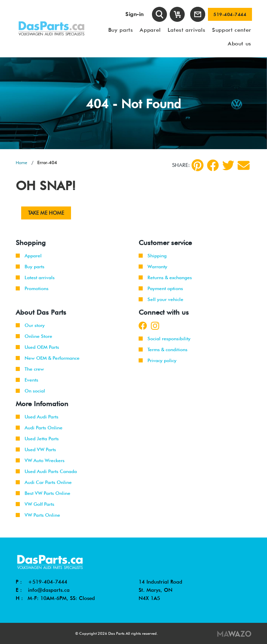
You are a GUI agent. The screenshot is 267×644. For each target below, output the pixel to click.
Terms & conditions (163, 349)
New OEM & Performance (48, 358)
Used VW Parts (36, 449)
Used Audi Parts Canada (46, 471)
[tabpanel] (133, 103)
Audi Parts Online (39, 428)
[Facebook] (213, 165)
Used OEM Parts (37, 347)
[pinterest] (198, 165)
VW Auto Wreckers (40, 460)
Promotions (32, 288)
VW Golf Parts (35, 504)
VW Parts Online (38, 515)
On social (30, 391)
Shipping (153, 256)
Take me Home (46, 213)
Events (27, 380)
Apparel (29, 256)
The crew (30, 369)
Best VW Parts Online (43, 493)
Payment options (161, 288)
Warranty (153, 267)
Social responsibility (165, 339)
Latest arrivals (35, 277)
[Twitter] (228, 165)
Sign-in (135, 14)
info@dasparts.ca (49, 590)
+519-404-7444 (48, 582)
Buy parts (30, 267)
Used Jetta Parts (37, 439)
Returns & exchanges (165, 277)
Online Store (34, 336)
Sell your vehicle (161, 299)
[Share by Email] (244, 165)
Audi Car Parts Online (44, 482)
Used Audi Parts (37, 417)
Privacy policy (158, 360)
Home (22, 162)
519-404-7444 (230, 14)
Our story (30, 325)
